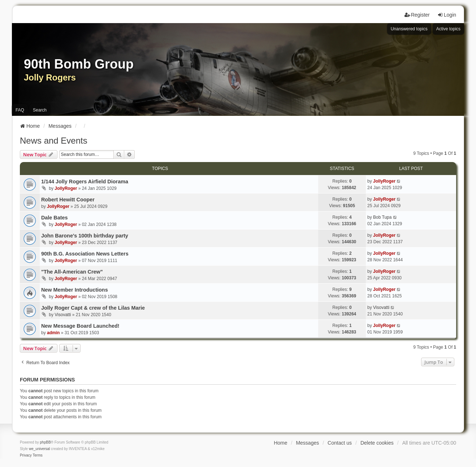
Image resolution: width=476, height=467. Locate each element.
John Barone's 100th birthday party (85, 236)
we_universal (39, 449)
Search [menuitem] (40, 110)
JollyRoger (66, 188)
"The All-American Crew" (72, 272)
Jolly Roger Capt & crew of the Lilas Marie (93, 308)
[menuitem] (26, 455)
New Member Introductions (75, 290)
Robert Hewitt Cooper (68, 200)
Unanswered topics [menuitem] (409, 29)
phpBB (46, 442)
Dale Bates (55, 218)
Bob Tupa (382, 217)
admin (53, 333)
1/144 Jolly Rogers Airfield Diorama (85, 182)
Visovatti (63, 315)
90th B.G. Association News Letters (85, 254)
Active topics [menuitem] (448, 29)
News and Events (54, 141)
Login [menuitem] (447, 15)
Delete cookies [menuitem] (377, 443)
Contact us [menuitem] (340, 443)
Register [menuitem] (417, 15)
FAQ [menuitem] (20, 110)
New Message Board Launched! (80, 326)
